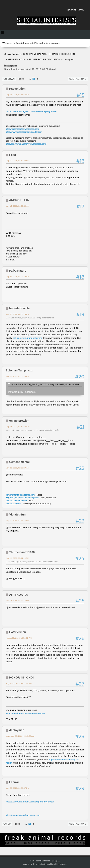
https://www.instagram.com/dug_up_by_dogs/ (30, 802)
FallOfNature (18, 271)
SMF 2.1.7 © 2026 (31, 864)
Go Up (7, 824)
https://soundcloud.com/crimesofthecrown (25, 713)
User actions (78, 79)
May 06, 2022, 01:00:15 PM (17, 376)
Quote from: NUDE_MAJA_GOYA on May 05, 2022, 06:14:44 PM (45, 384)
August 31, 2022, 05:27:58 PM (19, 683)
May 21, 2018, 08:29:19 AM (17, 276)
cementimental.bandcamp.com (20, 495)
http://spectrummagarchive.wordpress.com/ (26, 144)
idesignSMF (62, 864)
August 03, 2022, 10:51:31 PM (19, 638)
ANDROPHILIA (19, 200)
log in (45, 43)
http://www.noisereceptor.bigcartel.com (24, 132)
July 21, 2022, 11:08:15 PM (17, 520)
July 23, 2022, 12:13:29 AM (17, 600)
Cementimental (19, 462)
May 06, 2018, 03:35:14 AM (17, 95)
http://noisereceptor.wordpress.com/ (23, 129)
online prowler (19, 421)
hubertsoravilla (19, 308)
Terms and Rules (43, 861)
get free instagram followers (27, 338)
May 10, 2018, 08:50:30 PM (17, 161)
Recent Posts (75, 10)
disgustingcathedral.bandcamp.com (22, 498)
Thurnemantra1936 (22, 552)
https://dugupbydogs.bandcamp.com (23, 815)
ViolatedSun (17, 515)
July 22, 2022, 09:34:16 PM (17, 558)
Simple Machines (47, 864)
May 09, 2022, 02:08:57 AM (17, 468)
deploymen (17, 730)
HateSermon (18, 632)
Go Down (9, 79)
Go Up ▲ (56, 861)
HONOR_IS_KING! (21, 678)
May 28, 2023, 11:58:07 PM (17, 788)
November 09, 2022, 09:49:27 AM (20, 736)
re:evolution (17, 89)
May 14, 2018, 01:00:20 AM (17, 206)
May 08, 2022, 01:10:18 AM (17, 427)
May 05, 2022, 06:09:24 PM (17, 314)
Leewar (14, 782)
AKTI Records (18, 595)
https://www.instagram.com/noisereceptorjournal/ (32, 111)
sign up (55, 43)
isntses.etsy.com (13, 504)
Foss (13, 155)
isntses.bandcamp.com (17, 501)
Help (32, 861)
